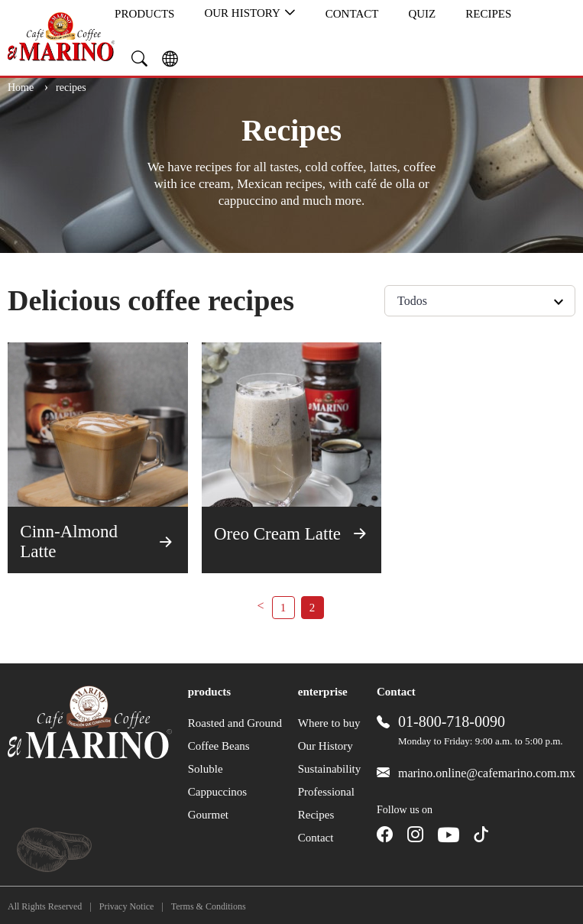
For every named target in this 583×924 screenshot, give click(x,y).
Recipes (488, 14)
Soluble (206, 769)
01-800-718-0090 (452, 721)
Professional (326, 792)
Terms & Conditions (209, 906)
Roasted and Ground (235, 723)
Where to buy (329, 723)
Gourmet (208, 815)
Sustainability (330, 769)
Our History (249, 13)
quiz (422, 14)
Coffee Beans (219, 746)
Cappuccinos (217, 792)
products (144, 14)
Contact (352, 14)
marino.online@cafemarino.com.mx (487, 773)
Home (22, 88)
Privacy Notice (127, 906)
